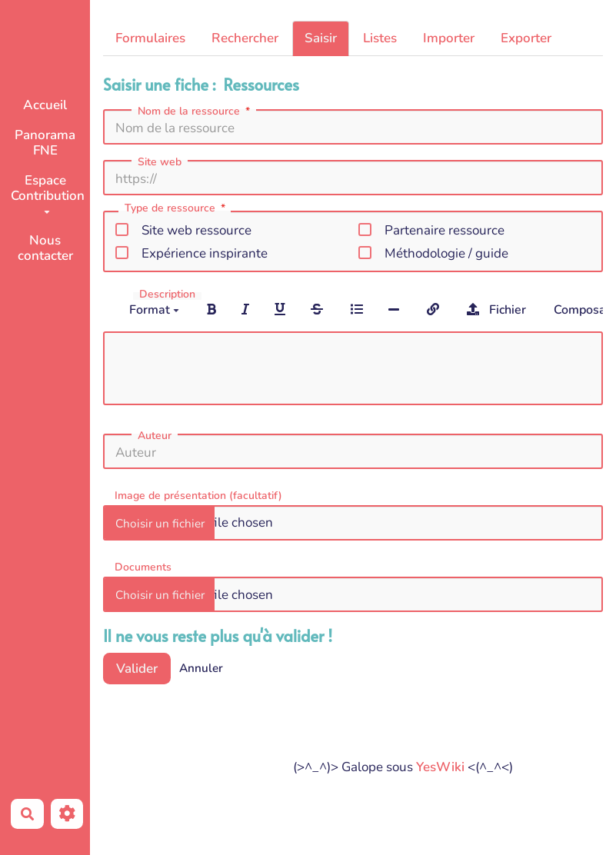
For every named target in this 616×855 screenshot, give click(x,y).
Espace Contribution (48, 193)
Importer (449, 38)
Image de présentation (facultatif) (198, 495)
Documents (143, 566)
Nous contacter (45, 248)
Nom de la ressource (195, 111)
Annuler (201, 668)
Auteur (155, 436)
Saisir (321, 38)
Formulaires (150, 38)
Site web (160, 162)
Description (167, 294)
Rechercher (245, 38)
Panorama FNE (45, 143)
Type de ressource (176, 209)
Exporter (526, 38)
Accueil (45, 105)
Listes (380, 38)
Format (154, 310)
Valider (137, 669)
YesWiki (440, 767)
